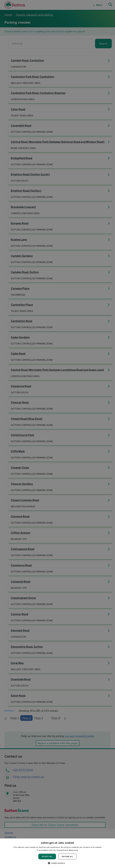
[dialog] (57, 853)
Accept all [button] (47, 856)
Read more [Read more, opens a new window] (74, 850)
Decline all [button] (67, 856)
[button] (57, 863)
